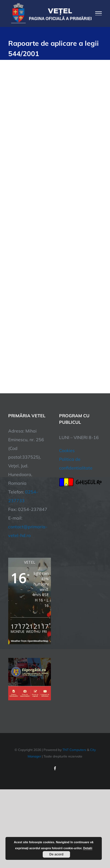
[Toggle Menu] (99, 13)
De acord (56, 854)
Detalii (88, 848)
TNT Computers (74, 750)
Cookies (67, 450)
